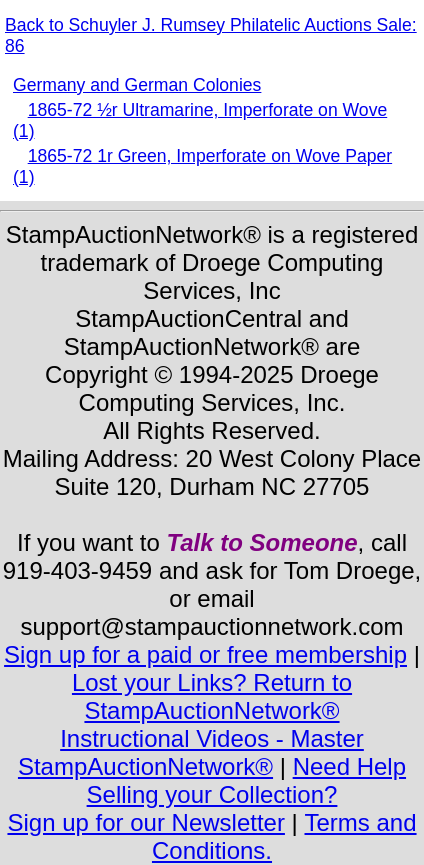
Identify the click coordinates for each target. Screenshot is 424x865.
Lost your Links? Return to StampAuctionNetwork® (212, 696)
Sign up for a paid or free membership (205, 654)
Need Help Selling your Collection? (246, 780)
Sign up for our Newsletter (145, 822)
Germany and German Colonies (137, 85)
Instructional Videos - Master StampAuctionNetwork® (191, 752)
